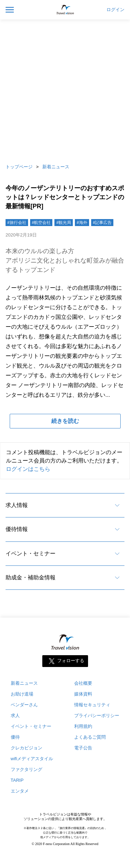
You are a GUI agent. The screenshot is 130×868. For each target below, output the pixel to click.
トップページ (19, 167)
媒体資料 (83, 694)
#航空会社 (41, 223)
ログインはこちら (28, 469)
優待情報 (17, 529)
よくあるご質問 (90, 737)
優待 (15, 737)
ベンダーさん (24, 705)
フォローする (71, 661)
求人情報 (17, 505)
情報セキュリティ (92, 705)
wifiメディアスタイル (32, 759)
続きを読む (65, 421)
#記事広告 (102, 223)
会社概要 (83, 683)
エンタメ (20, 791)
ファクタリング (27, 769)
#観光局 (64, 223)
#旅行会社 (17, 223)
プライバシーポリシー (97, 716)
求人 (15, 716)
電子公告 (83, 748)
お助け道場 (22, 694)
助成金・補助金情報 (31, 577)
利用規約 (83, 726)
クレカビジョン (27, 748)
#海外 (82, 223)
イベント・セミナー (31, 553)
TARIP (17, 780)
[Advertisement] (65, 90)
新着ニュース (56, 167)
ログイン (115, 10)
